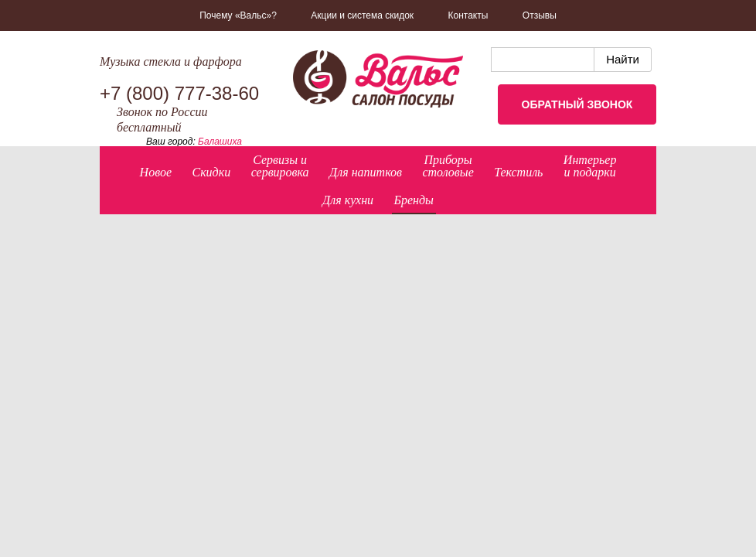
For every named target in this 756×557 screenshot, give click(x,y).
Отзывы (540, 15)
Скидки (211, 172)
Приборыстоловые (448, 166)
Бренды (414, 200)
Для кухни (348, 200)
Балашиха (220, 142)
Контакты (468, 15)
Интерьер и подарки (590, 166)
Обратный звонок (577, 104)
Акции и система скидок (362, 15)
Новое (156, 172)
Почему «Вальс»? (238, 15)
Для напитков (366, 172)
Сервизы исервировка (280, 166)
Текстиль (518, 172)
